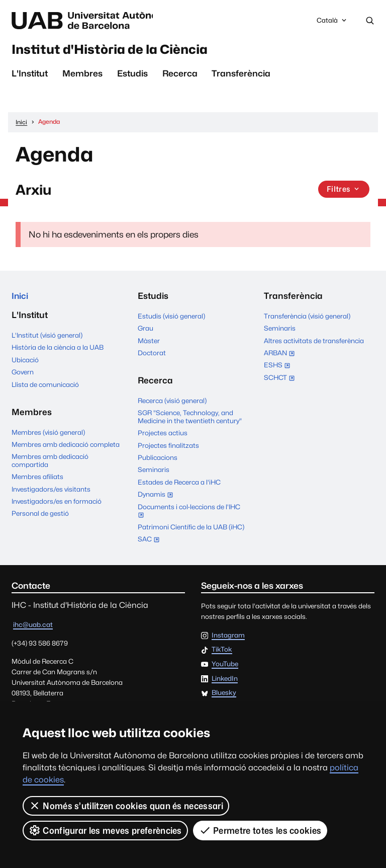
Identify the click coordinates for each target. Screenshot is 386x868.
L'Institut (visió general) (47, 337)
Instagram (228, 637)
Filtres (345, 191)
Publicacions (158, 459)
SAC (149, 540)
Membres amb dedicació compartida (50, 462)
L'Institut (30, 75)
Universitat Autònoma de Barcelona (94, 21)
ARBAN (281, 355)
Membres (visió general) (48, 434)
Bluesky (224, 694)
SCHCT (281, 379)
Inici (20, 297)
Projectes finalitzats (168, 447)
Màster (149, 342)
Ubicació (25, 362)
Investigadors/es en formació (57, 503)
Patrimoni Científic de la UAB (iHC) (191, 528)
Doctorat (152, 354)
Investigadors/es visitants (51, 491)
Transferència (241, 75)
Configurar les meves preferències (105, 830)
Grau (146, 330)
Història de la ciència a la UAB (58, 350)
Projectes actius (163, 434)
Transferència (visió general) (307, 318)
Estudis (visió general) (171, 318)
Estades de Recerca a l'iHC (179, 484)
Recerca (180, 75)
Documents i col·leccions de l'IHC (189, 513)
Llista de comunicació (45, 386)
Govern (23, 374)
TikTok (222, 651)
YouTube (225, 666)
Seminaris (154, 471)
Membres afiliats (37, 479)
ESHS (279, 367)
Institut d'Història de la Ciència (120, 50)
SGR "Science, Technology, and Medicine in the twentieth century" (190, 418)
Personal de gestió (40, 515)
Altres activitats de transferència (314, 342)
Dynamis (158, 497)
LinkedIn (225, 680)
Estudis (132, 75)
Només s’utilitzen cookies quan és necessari (126, 806)
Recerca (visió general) (172, 402)
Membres (82, 75)
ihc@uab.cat (33, 626)
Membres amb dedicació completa (66, 446)
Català (332, 23)
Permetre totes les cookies (260, 830)
